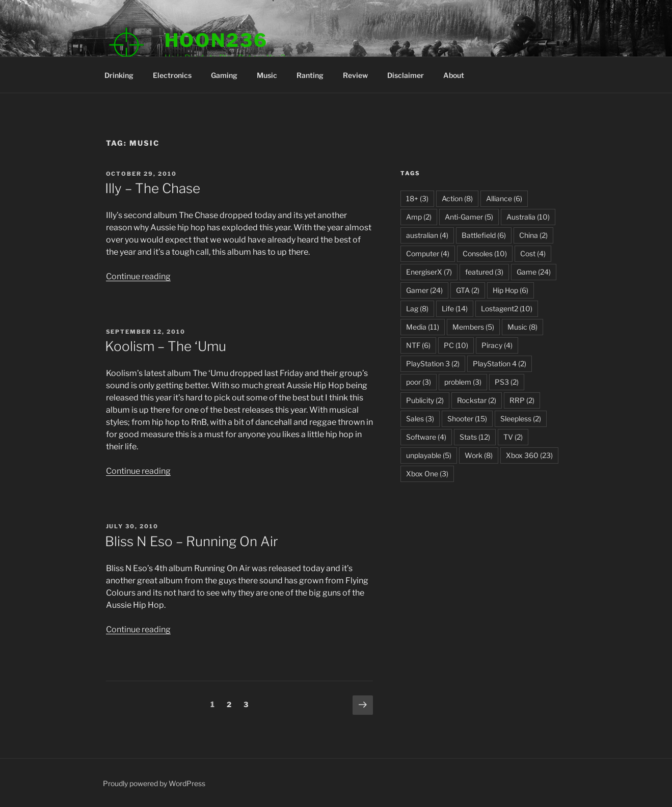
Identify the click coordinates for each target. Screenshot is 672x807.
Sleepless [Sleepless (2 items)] (521, 419)
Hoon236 (216, 40)
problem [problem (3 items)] (463, 382)
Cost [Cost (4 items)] (533, 253)
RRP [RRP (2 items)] (522, 400)
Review (355, 75)
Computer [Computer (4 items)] (428, 253)
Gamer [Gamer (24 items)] (424, 290)
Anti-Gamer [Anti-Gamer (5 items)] (469, 217)
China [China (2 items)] (533, 235)
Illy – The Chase (153, 188)
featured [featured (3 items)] (484, 272)
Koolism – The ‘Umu (166, 346)
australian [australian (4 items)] (427, 235)
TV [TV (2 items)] (513, 437)
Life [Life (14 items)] (455, 308)
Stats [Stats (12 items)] (475, 437)
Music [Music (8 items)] (522, 327)
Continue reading (138, 276)
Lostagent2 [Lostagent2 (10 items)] (507, 308)
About (454, 75)
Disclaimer (406, 75)
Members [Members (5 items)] (473, 327)
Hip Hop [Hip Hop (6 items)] (510, 290)
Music (267, 75)
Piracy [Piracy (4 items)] (497, 345)
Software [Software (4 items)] (426, 437)
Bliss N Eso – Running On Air (192, 541)
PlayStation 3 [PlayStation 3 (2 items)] (433, 364)
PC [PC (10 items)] (456, 345)
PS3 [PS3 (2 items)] (507, 382)
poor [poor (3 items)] (419, 382)
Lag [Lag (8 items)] (417, 308)
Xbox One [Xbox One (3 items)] (427, 474)
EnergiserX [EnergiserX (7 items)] (429, 272)
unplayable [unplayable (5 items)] (429, 455)
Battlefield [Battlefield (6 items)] (484, 235)
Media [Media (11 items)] (423, 327)
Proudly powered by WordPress (154, 783)
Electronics (172, 75)
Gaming (224, 75)
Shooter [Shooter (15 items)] (467, 419)
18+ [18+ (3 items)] (417, 198)
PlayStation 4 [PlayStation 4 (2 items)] (500, 364)
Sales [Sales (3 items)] (420, 419)
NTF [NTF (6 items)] (418, 345)
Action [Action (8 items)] (457, 198)
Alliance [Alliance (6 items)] (504, 198)
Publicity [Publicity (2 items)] (425, 400)
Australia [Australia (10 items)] (528, 217)
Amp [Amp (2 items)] (419, 217)
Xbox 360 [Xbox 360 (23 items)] (529, 455)
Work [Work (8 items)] (479, 455)
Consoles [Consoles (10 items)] (485, 253)
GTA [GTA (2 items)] (468, 290)
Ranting (310, 75)
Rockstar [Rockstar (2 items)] (477, 400)
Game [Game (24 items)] (534, 272)
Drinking (119, 75)
